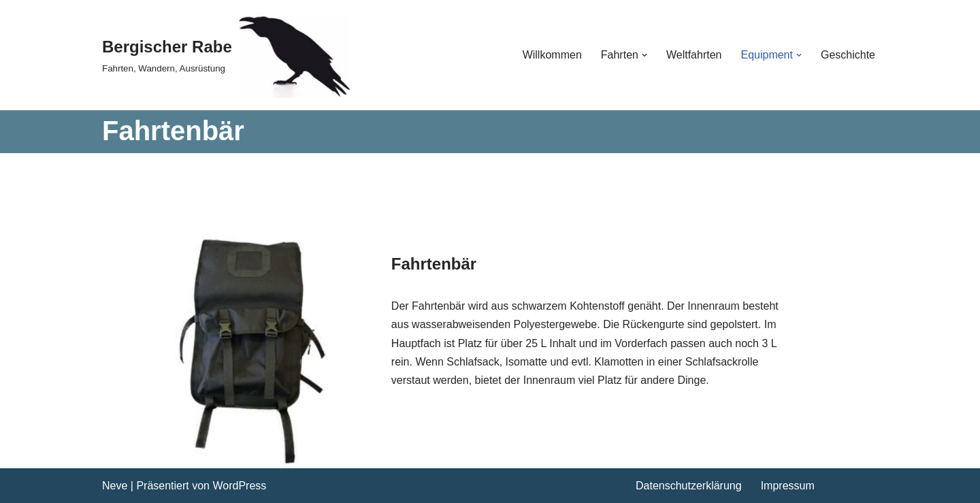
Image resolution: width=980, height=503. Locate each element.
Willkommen (552, 55)
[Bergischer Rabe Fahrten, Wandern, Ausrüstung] (226, 55)
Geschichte (848, 55)
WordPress (239, 486)
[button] (644, 55)
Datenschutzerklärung (689, 486)
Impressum (788, 486)
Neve (115, 486)
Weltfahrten (694, 55)
